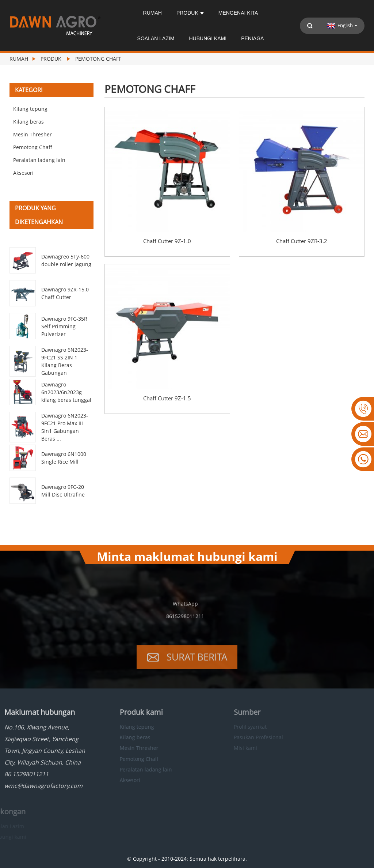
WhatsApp (185, 612)
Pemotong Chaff (98, 59)
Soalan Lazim (156, 38)
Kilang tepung (30, 109)
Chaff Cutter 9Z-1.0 (167, 241)
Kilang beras (28, 122)
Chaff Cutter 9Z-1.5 (167, 398)
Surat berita (197, 665)
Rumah (152, 13)
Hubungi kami (208, 38)
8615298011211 (185, 624)
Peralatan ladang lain (39, 160)
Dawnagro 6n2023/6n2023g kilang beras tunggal (66, 392)
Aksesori (23, 173)
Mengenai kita (238, 13)
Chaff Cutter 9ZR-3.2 (302, 241)
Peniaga (252, 38)
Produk (190, 13)
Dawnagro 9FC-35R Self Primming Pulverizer (64, 326)
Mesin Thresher (33, 134)
